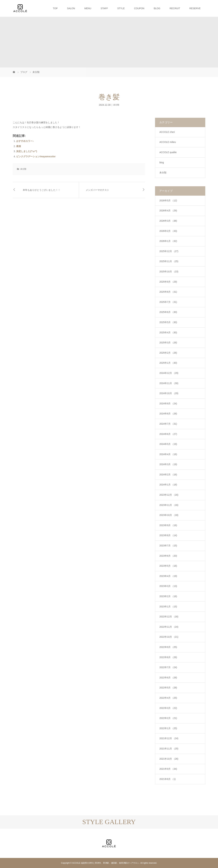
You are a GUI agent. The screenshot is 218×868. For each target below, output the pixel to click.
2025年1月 (168, 363)
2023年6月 (168, 556)
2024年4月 (168, 454)
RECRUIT (175, 8)
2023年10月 (169, 515)
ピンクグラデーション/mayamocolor (36, 156)
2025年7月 (168, 302)
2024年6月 (168, 434)
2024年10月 (169, 393)
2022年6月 (168, 678)
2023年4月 (168, 576)
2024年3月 (168, 464)
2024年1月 (168, 485)
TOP (55, 8)
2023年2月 (168, 596)
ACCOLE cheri (167, 132)
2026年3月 (168, 221)
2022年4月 (168, 698)
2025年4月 (168, 332)
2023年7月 (168, 546)
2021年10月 (169, 759)
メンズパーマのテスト (97, 190)
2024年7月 (168, 424)
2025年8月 (168, 292)
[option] (27, 829)
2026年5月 (168, 201)
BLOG (157, 8)
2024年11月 (169, 383)
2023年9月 (168, 525)
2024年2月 (168, 475)
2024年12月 (169, 373)
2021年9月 (168, 769)
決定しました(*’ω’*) (27, 151)
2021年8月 (168, 779)
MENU (88, 8)
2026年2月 (168, 231)
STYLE (121, 8)
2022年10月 (169, 637)
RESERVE (195, 8)
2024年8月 (168, 414)
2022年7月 (168, 667)
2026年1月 (168, 241)
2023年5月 (168, 566)
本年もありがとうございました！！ (42, 190)
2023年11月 (169, 505)
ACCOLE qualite (168, 152)
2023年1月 (168, 607)
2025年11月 (169, 261)
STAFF (104, 8)
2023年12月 (169, 495)
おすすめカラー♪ (25, 141)
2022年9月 (168, 647)
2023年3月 (168, 586)
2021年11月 (169, 749)
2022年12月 (169, 617)
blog (162, 162)
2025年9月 (168, 282)
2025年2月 (168, 353)
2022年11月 (169, 627)
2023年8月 (168, 535)
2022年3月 (168, 708)
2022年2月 (168, 718)
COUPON (139, 8)
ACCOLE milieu (168, 142)
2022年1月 (168, 728)
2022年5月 (168, 688)
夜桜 (19, 146)
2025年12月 (169, 251)
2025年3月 (168, 343)
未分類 (116, 105)
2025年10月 (169, 272)
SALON (71, 8)
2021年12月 (169, 738)
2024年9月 (168, 404)
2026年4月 (168, 211)
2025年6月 (168, 312)
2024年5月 (168, 444)
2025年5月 (168, 322)
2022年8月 (168, 657)
